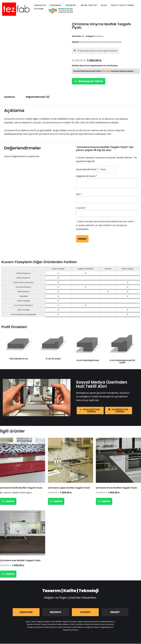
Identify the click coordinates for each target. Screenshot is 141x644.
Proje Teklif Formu (123, 5)
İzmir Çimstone (77, 625)
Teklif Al (10, 502)
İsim (79, 195)
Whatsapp (106, 71)
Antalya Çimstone (35, 627)
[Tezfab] (16, 9)
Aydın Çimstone (65, 627)
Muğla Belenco (107, 627)
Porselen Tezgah (76, 622)
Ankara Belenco (63, 625)
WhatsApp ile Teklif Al (89, 82)
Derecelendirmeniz (87, 170)
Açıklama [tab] (10, 97)
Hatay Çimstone (50, 627)
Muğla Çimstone (92, 627)
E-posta (81, 208)
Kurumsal (56, 5)
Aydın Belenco (78, 627)
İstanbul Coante (33, 625)
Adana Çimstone (92, 625)
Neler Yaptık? (89, 5)
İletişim (39, 9)
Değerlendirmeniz (87, 177)
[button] (77, 5)
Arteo (28, 622)
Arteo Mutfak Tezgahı (60, 622)
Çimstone (99, 36)
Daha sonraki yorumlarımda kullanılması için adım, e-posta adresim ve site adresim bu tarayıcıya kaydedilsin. (105, 225)
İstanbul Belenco (108, 622)
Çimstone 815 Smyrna (90, 42)
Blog (104, 5)
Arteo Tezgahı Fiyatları (40, 622)
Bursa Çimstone (107, 625)
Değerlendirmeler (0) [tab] (38, 97)
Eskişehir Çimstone (70, 630)
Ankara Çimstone (48, 625)
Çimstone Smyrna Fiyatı (111, 42)
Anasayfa (40, 5)
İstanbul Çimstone (92, 622)
